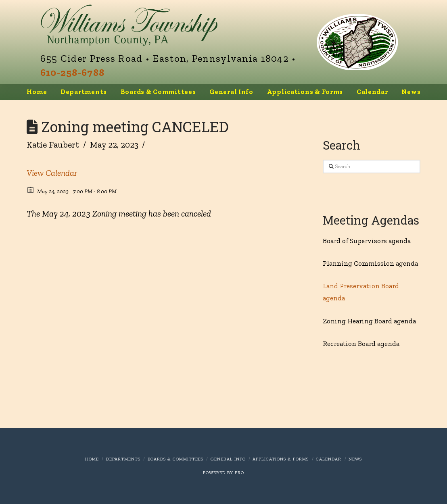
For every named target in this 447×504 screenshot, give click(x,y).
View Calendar (52, 173)
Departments (123, 459)
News (355, 459)
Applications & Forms (281, 459)
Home (92, 459)
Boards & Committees (175, 459)
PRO (239, 473)
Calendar (329, 459)
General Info (228, 459)
